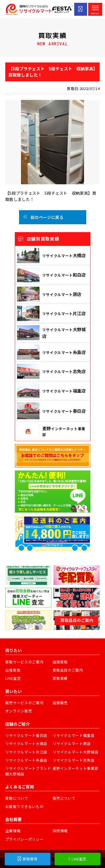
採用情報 (60, 831)
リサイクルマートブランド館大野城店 (28, 771)
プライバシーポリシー (25, 839)
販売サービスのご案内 (25, 703)
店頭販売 (60, 703)
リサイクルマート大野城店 (76, 752)
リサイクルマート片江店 (26, 752)
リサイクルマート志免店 (74, 760)
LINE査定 (13, 678)
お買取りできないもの (25, 807)
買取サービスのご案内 (25, 662)
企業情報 (13, 831)
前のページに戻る (43, 217)
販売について (64, 798)
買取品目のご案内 (68, 670)
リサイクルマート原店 (72, 743)
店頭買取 (60, 662)
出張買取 (13, 670)
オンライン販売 (19, 711)
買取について (17, 798)
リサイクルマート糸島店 (26, 760)
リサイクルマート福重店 (74, 735)
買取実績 (60, 678)
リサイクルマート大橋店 (26, 743)
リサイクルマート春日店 (26, 735)
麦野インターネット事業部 (76, 768)
